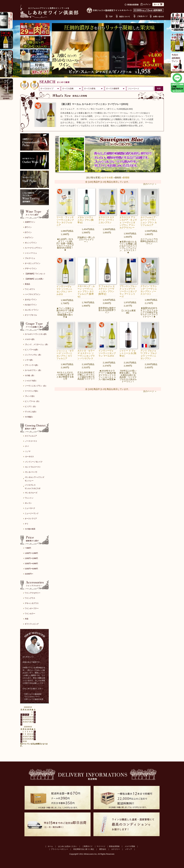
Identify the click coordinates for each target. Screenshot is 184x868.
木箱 (26, 619)
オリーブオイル (31, 315)
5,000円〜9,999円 (31, 569)
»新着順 (126, 177)
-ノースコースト (31, 441)
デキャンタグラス (32, 603)
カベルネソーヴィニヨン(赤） (36, 334)
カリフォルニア (31, 436)
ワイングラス (30, 598)
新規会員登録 (114, 846)
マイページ (101, 846)
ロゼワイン (29, 237)
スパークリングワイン (33, 248)
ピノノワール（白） (32, 401)
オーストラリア (31, 519)
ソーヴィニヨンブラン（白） (36, 386)
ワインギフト (30, 289)
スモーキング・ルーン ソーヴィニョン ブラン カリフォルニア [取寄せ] (86, 291)
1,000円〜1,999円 (31, 553)
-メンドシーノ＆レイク (34, 462)
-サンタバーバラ (31, 472)
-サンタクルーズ (31, 493)
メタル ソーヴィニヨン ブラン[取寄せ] (86, 220)
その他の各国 (30, 529)
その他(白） (29, 417)
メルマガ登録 (130, 846)
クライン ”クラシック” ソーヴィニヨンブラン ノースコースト (149, 290)
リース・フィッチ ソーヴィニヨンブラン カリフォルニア (65, 221)
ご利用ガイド (87, 846)
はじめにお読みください (68, 846)
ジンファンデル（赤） (33, 355)
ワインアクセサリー (32, 593)
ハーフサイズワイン (32, 294)
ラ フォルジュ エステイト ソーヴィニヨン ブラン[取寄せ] (107, 290)
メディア (129, 849)
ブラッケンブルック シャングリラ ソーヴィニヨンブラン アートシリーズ (128, 291)
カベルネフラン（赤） (33, 370)
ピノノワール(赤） (32, 350)
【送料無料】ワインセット (35, 274)
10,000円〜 (29, 574)
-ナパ (27, 446)
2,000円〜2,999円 (31, 558)
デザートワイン (31, 268)
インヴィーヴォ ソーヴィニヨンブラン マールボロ (107, 353)
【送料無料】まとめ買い (34, 279)
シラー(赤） (29, 360)
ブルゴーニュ (30, 258)
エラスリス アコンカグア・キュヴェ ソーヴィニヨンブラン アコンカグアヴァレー (128, 222)
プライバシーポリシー (60, 849)
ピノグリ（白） (31, 406)
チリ (26, 524)
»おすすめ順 (107, 177)
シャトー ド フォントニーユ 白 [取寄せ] (128, 353)
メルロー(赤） (30, 339)
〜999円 (28, 548)
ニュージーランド (32, 513)
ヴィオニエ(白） (31, 412)
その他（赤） (30, 375)
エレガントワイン (32, 310)
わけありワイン (31, 305)
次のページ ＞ (150, 184)
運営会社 (103, 849)
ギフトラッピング (32, 624)
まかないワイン (31, 300)
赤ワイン (28, 227)
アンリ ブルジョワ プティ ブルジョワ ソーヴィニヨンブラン (149, 354)
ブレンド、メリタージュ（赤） (37, 344)
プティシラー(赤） (32, 365)
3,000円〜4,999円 (31, 563)
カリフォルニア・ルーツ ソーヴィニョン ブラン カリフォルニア (149, 221)
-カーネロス (29, 457)
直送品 (27, 284)
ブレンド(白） (30, 396)
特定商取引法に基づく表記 (84, 849)
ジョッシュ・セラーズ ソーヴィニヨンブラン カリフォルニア (65, 354)
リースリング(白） (32, 391)
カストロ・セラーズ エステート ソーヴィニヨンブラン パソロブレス (86, 354)
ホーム (50, 846)
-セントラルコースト (33, 467)
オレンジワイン (31, 243)
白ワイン (28, 232)
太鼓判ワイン (30, 222)
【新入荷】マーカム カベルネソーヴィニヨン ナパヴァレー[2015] (94, 104)
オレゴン (28, 503)
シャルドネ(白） (31, 381)
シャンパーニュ (31, 253)
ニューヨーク (30, 508)
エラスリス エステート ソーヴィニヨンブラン (106, 220)
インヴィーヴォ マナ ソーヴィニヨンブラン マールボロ (64, 290)
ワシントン (29, 498)
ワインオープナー (32, 608)
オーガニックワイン (32, 263)
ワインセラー (30, 614)
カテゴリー (116, 849)
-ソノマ (28, 451)
